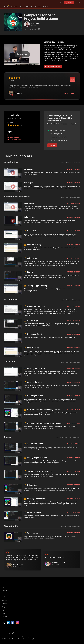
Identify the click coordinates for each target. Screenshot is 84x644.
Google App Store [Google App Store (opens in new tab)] (20, 628)
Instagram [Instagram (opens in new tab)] (17, 623)
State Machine (33, 348)
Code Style (32, 231)
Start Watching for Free (53, 66)
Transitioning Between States (39, 471)
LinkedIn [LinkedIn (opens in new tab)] (8, 623)
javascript (11, 135)
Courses (14, 6)
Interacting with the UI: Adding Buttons (44, 410)
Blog (21, 6)
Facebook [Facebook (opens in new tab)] (13, 623)
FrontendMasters (14, 2)
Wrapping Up (33, 533)
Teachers (5, 600)
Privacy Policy (33, 639)
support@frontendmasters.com (17, 633)
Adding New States (35, 444)
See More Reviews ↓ (70, 93)
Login (78, 3)
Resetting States (34, 512)
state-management (14, 137)
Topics (4, 597)
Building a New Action (36, 499)
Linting (30, 272)
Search (61, 3)
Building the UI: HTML (36, 368)
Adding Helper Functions (37, 457)
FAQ (3, 610)
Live (3, 594)
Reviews (5, 604)
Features (29, 6)
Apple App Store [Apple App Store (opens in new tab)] (7, 628)
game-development (14, 139)
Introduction (29, 169)
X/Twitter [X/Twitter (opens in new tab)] (4, 623)
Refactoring (32, 485)
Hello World (29, 203)
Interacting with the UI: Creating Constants (45, 423)
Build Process (30, 217)
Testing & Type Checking (37, 286)
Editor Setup (32, 258)
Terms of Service (23, 639)
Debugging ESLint (35, 334)
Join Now (69, 3)
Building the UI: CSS (35, 382)
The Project (29, 183)
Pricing (37, 6)
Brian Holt (35, 23)
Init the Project (33, 320)
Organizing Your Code (36, 306)
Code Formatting (34, 245)
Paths (6, 6)
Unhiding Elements (35, 396)
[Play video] (22, 54)
